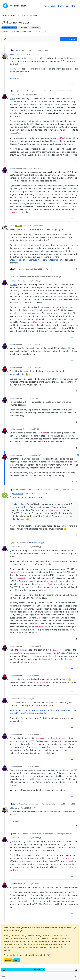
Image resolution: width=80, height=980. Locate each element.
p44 (11, 494)
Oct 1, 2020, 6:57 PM (31, 884)
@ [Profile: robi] (12, 99)
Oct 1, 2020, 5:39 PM (31, 646)
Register (8, 960)
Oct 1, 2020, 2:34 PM (39, 494)
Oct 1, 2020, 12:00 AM (38, 226)
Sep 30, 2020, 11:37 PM (32, 168)
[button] (4, 977)
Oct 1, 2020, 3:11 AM (30, 398)
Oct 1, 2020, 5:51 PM (31, 699)
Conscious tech (15, 78)
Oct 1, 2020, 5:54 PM (31, 735)
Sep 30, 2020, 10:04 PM (30, 54)
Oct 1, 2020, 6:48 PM (29, 808)
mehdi (12, 226)
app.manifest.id (17, 374)
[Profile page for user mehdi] (5, 227)
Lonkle (16, 50)
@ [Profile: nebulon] (47, 155)
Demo (61, 6)
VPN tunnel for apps (33, 497)
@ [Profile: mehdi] (13, 285)
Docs (68, 6)
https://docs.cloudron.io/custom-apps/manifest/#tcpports (36, 260)
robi (11, 54)
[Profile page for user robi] (5, 56)
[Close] (75, 928)
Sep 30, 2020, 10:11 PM (32, 95)
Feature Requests (9, 28)
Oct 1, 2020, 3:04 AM (31, 367)
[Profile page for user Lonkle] (5, 97)
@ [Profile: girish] (25, 507)
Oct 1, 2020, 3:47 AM (31, 429)
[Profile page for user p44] (5, 495)
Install (75, 6)
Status (54, 6)
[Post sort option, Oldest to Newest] (5, 39)
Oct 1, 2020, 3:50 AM (31, 455)
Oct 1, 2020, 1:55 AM (31, 281)
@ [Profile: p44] (21, 490)
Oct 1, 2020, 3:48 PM (31, 547)
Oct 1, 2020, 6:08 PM (31, 767)
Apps (46, 6)
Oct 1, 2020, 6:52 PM (31, 838)
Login (17, 960)
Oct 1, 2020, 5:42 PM (31, 676)
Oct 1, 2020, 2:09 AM (31, 344)
